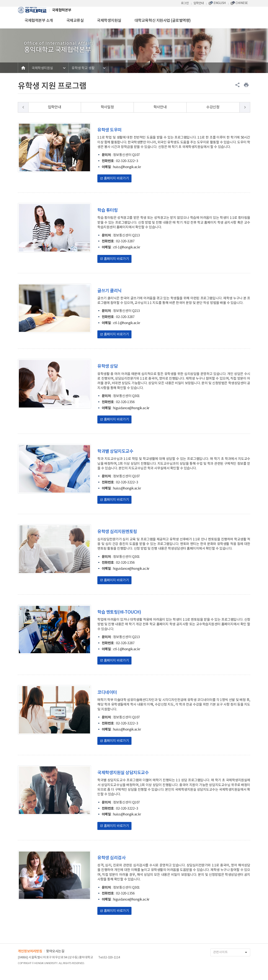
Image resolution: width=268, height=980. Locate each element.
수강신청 (213, 107)
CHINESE (242, 3)
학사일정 (107, 107)
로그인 (185, 3)
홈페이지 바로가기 (114, 178)
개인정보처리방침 (30, 951)
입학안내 (199, 3)
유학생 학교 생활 (83, 68)
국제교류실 (75, 21)
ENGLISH (220, 3)
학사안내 (160, 107)
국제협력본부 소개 (39, 21)
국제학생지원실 (109, 21)
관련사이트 (232, 952)
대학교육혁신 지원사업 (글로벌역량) (163, 21)
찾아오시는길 (55, 951)
